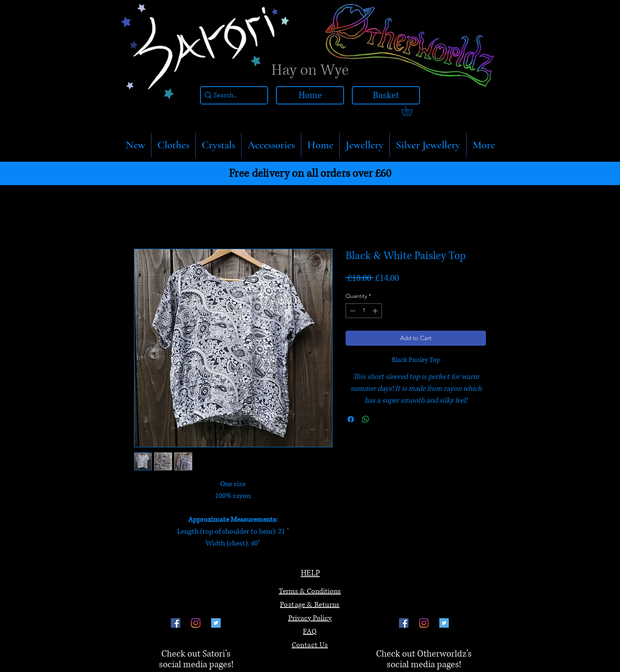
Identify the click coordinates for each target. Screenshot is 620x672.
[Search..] (232, 96)
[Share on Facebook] (351, 419)
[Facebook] (176, 623)
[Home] (310, 95)
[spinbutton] (364, 311)
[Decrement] (352, 311)
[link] (411, 111)
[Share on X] (381, 419)
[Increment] (376, 311)
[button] (173, 145)
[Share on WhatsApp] (366, 419)
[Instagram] (196, 623)
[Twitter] (216, 623)
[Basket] (386, 95)
